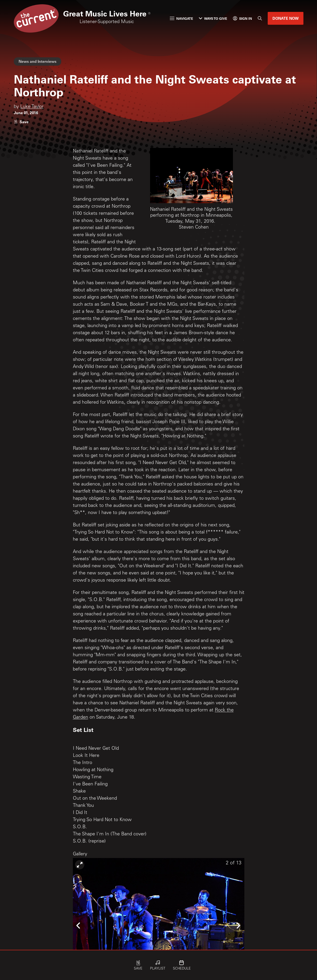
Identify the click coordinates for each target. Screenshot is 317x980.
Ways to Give (213, 18)
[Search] (260, 18)
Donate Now (286, 18)
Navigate (181, 18)
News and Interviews (38, 61)
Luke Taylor (32, 107)
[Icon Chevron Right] (238, 925)
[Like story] (21, 122)
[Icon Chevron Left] (79, 925)
